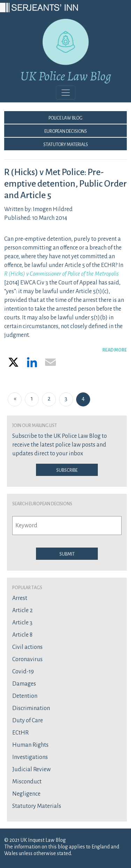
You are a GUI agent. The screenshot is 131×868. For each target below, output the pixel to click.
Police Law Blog (65, 117)
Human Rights (30, 745)
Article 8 (22, 635)
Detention (25, 696)
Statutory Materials (66, 144)
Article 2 (23, 610)
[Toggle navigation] (66, 93)
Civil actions (27, 647)
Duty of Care (28, 721)
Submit (67, 554)
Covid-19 (23, 672)
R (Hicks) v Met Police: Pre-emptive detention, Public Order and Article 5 (65, 184)
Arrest (20, 598)
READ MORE (115, 349)
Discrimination (31, 708)
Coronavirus (27, 659)
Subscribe (67, 470)
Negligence (26, 794)
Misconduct (27, 782)
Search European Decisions (42, 503)
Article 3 (22, 623)
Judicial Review (31, 769)
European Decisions (66, 131)
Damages (24, 684)
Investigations (30, 757)
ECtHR (20, 733)
